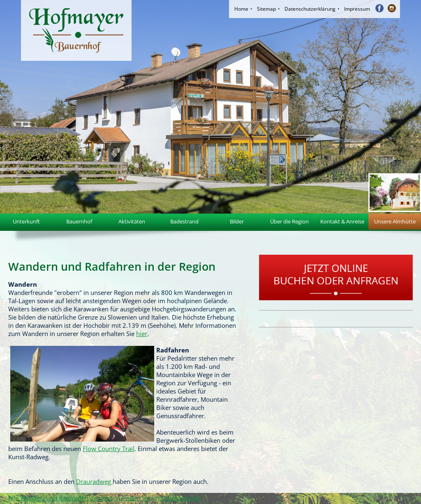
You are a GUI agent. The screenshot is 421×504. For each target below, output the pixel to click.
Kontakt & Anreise (342, 221)
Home (241, 9)
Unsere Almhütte (395, 221)
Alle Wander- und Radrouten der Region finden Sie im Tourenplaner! (104, 498)
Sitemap (266, 9)
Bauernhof (79, 221)
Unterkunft (26, 221)
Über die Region (289, 221)
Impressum (357, 9)
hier (142, 334)
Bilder (237, 221)
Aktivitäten (132, 221)
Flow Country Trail (109, 449)
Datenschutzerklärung (310, 9)
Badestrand (184, 221)
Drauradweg (94, 481)
